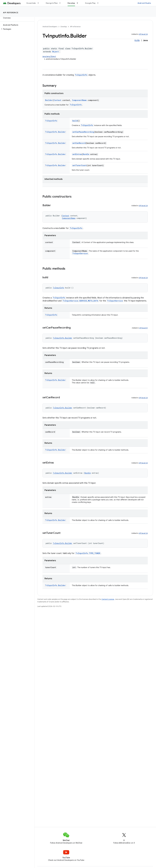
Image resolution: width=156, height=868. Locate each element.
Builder (49, 100)
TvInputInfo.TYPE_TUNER (88, 553)
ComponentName (79, 100)
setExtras (77, 154)
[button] (17, 29)
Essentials (31, 3)
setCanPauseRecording (83, 132)
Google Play (90, 3)
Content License (108, 599)
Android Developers (50, 27)
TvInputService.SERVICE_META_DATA (80, 301)
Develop (64, 27)
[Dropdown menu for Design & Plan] (61, 3)
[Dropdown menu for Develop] (79, 3)
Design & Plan (52, 3)
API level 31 (143, 328)
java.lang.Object (49, 56)
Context (58, 100)
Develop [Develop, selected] (71, 3)
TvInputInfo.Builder (55, 132)
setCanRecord (79, 143)
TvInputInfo (81, 75)
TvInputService (80, 253)
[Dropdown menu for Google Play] (99, 3)
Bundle (86, 154)
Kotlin (137, 40)
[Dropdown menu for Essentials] (39, 3)
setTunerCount (80, 165)
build (75, 121)
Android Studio (144, 3)
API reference (11, 13)
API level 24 (143, 34)
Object (55, 52)
